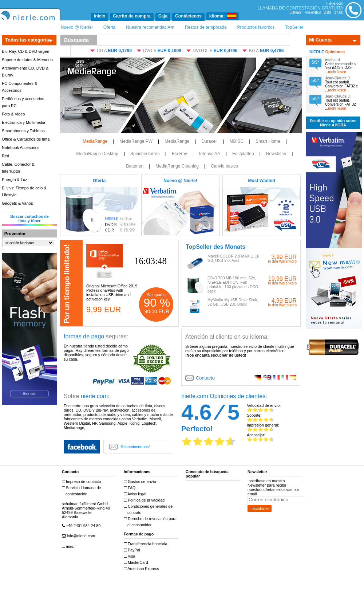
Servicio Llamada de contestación (82, 491)
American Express (142, 569)
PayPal (133, 550)
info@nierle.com (79, 536)
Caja (163, 16)
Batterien (135, 166)
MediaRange (95, 141)
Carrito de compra (132, 16)
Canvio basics (224, 166)
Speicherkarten (145, 154)
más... (70, 547)
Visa (130, 556)
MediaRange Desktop (97, 154)
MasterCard (137, 563)
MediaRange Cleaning (177, 166)
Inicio (100, 16)
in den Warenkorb (282, 261)
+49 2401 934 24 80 (82, 526)
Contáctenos (188, 16)
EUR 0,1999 (169, 51)
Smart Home (268, 141)
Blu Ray (179, 154)
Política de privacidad (145, 500)
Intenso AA (210, 154)
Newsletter (276, 154)
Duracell (209, 141)
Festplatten (243, 154)
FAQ (130, 488)
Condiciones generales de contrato (149, 509)
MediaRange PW (136, 141)
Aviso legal (136, 494)
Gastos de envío (141, 482)
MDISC (237, 141)
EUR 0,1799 (120, 51)
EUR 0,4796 (225, 51)
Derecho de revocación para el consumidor (151, 522)
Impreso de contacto (82, 482)
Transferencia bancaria (146, 544)
